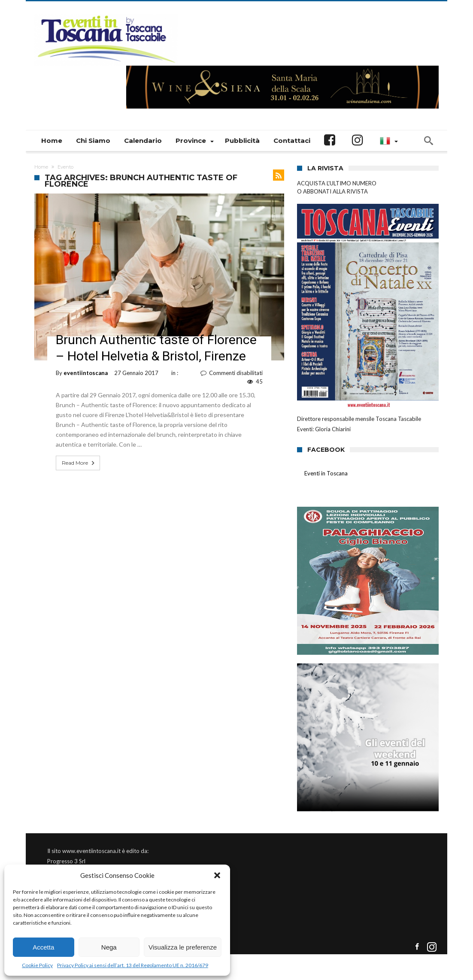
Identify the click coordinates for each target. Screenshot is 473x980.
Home (41, 167)
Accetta (43, 947)
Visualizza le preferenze (183, 947)
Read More (79, 463)
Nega (109, 947)
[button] (217, 875)
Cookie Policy (37, 965)
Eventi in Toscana (326, 473)
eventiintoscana (86, 373)
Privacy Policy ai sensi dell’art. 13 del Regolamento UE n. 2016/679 (133, 965)
